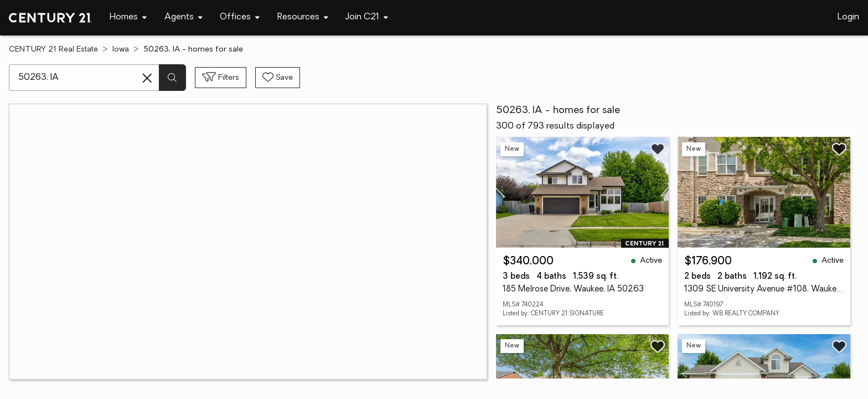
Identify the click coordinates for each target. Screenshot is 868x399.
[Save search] (278, 78)
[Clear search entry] (147, 78)
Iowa (121, 50)
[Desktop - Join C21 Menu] (367, 17)
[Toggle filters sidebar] (221, 78)
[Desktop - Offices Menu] (240, 17)
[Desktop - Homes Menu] (128, 17)
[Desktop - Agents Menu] (184, 17)
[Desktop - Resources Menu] (303, 17)
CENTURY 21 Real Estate (53, 50)
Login (848, 17)
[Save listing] (658, 149)
